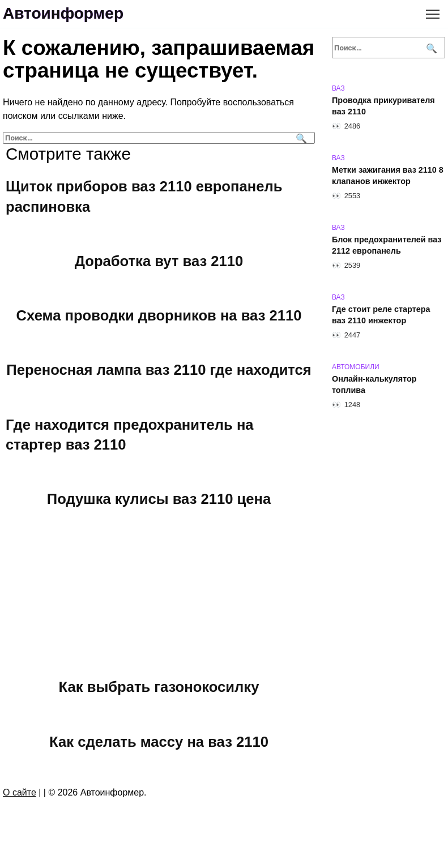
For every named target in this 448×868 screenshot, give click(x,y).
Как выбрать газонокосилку (159, 687)
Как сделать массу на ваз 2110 (159, 741)
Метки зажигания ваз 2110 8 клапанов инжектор (388, 176)
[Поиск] (300, 138)
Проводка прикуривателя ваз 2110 (383, 106)
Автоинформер (63, 13)
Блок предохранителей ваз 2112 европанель (387, 245)
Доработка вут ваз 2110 (159, 261)
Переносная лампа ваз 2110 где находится (159, 370)
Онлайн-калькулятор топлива (374, 384)
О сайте (20, 792)
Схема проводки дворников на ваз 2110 (159, 315)
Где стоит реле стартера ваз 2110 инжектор (381, 315)
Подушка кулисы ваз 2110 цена (159, 499)
